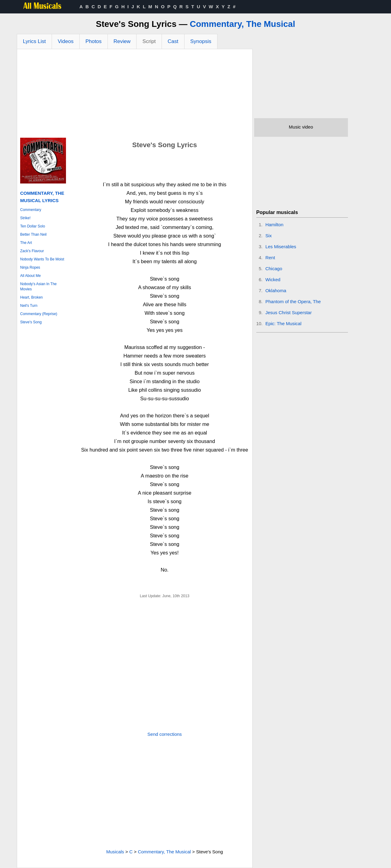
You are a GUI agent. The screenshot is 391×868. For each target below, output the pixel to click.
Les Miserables (281, 247)
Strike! (25, 218)
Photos (94, 41)
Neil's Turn (29, 306)
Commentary (31, 210)
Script (149, 41)
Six (269, 236)
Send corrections (165, 734)
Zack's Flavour (32, 251)
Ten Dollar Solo (33, 226)
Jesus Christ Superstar (289, 312)
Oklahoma (276, 291)
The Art (26, 243)
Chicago (274, 269)
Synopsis (201, 41)
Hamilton (274, 225)
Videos (66, 41)
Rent (270, 258)
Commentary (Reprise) (39, 314)
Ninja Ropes (30, 267)
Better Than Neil (33, 234)
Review (122, 41)
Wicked (273, 280)
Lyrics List (34, 41)
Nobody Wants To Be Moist (42, 259)
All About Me (30, 276)
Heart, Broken (31, 297)
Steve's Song (31, 322)
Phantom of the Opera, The (293, 301)
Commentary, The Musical (242, 24)
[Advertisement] (135, 95)
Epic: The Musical (283, 323)
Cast (173, 41)
